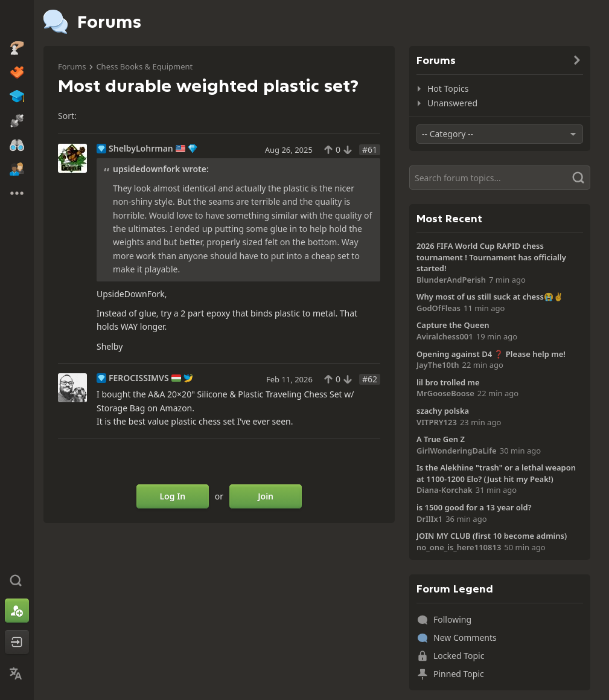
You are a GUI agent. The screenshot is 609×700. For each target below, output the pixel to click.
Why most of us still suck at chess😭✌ (490, 297)
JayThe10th (438, 365)
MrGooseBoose (445, 393)
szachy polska (443, 411)
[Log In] (17, 642)
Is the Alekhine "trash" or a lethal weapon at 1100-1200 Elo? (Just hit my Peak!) (496, 473)
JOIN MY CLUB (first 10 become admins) (492, 536)
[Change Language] (17, 673)
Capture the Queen (453, 325)
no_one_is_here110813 (459, 547)
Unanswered (452, 103)
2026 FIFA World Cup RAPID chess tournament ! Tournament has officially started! (491, 257)
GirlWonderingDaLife (457, 451)
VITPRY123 (437, 422)
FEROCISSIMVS (139, 378)
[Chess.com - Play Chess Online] (17, 21)
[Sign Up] (17, 611)
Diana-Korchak (445, 490)
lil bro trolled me (448, 382)
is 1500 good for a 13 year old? (474, 507)
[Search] (500, 178)
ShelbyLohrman (141, 149)
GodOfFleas (438, 308)
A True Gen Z (441, 439)
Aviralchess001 (445, 336)
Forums (72, 66)
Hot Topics (448, 88)
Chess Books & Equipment (144, 66)
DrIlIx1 (429, 519)
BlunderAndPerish (451, 280)
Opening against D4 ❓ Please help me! (491, 354)
